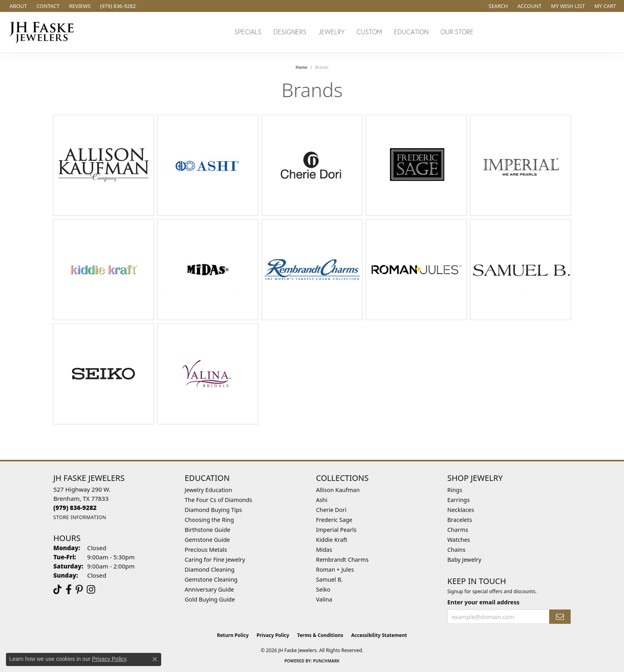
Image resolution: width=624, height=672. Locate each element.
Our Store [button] (457, 32)
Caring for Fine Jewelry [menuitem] (215, 560)
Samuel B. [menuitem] (329, 579)
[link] (18, 6)
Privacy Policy (273, 635)
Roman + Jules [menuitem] (335, 569)
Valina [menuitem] (324, 599)
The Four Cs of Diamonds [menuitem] (218, 500)
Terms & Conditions (320, 635)
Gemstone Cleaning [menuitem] (211, 579)
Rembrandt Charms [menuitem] (342, 560)
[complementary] (566, 628)
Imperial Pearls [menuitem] (336, 530)
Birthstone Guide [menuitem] (208, 530)
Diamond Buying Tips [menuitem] (213, 510)
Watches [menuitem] (459, 540)
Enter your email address (483, 602)
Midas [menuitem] (324, 550)
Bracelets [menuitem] (460, 520)
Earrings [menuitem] (458, 500)
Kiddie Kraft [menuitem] (332, 540)
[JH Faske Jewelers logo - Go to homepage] (44, 32)
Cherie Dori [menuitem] (331, 510)
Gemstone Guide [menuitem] (207, 540)
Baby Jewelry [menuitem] (464, 560)
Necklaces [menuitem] (461, 510)
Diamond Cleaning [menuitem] (210, 569)
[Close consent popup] (155, 659)
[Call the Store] (75, 508)
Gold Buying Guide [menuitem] (210, 599)
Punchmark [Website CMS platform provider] (327, 661)
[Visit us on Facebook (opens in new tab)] (69, 590)
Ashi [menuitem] (322, 500)
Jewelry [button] (331, 32)
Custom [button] (369, 32)
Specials (248, 32)
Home (302, 67)
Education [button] (411, 32)
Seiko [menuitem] (323, 589)
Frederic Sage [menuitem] (334, 520)
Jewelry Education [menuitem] (208, 490)
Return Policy (233, 635)
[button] (498, 6)
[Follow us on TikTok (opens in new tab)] (58, 590)
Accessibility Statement (379, 635)
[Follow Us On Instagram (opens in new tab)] (91, 590)
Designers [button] (290, 32)
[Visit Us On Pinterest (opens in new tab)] (79, 590)
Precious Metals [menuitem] (206, 550)
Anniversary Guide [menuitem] (209, 589)
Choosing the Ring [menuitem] (209, 520)
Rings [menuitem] (455, 490)
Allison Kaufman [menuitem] (338, 490)
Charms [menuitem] (458, 530)
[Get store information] (80, 517)
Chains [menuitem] (456, 550)
